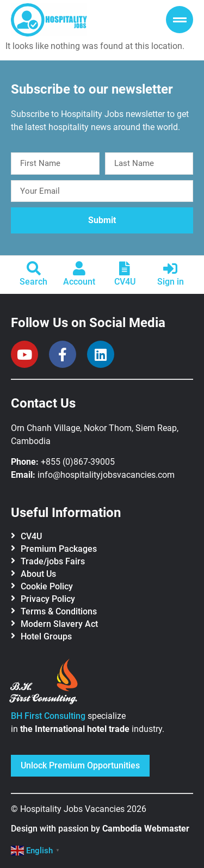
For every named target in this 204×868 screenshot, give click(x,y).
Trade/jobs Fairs (53, 561)
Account (79, 282)
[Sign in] (170, 268)
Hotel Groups (46, 636)
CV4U (125, 282)
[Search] (34, 268)
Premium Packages (59, 549)
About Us (38, 574)
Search (33, 282)
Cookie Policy (47, 586)
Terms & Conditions (59, 611)
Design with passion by (100, 829)
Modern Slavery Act (59, 624)
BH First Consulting (48, 716)
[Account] (79, 268)
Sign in (171, 282)
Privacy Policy (48, 599)
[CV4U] (125, 268)
